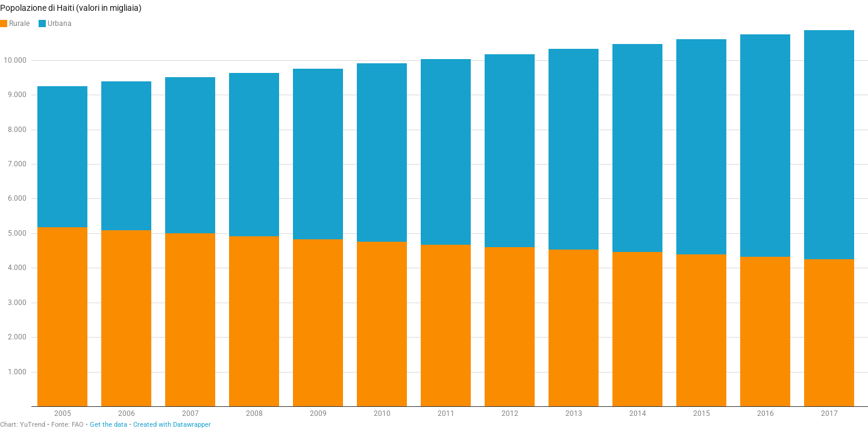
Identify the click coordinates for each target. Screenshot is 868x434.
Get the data (108, 425)
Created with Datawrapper (172, 425)
